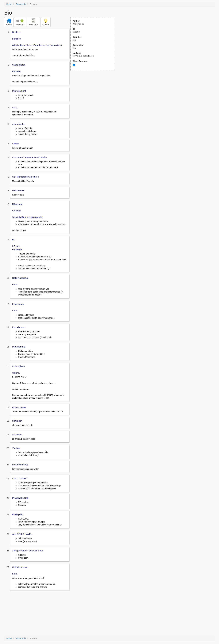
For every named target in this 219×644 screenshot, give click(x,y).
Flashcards (21, 4)
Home (9, 4)
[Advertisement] (94, 100)
